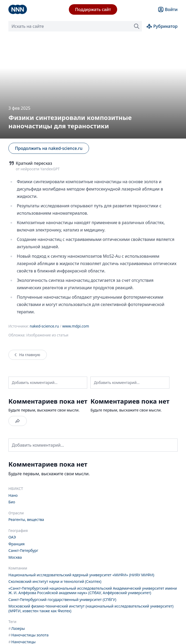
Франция (17, 544)
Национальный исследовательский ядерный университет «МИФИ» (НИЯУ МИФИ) (81, 575)
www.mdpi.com (76, 326)
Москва (15, 557)
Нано (13, 495)
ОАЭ (12, 537)
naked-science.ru (44, 326)
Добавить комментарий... (35, 382)
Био (12, 502)
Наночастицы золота (29, 635)
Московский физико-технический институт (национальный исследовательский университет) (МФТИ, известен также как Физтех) (91, 608)
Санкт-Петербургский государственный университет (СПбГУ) (62, 600)
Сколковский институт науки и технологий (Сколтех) (55, 581)
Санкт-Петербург (23, 550)
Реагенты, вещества (26, 519)
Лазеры (17, 628)
